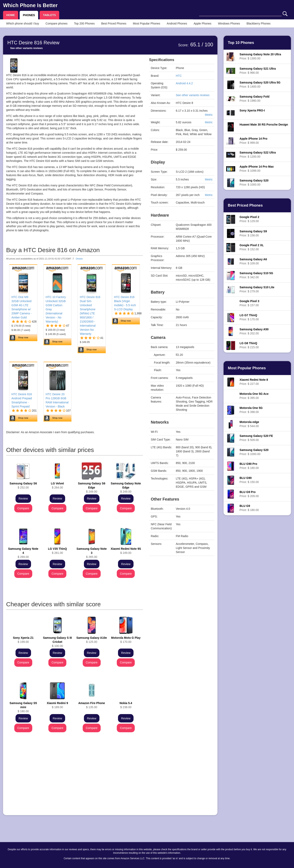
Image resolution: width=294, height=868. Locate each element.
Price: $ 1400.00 (260, 85)
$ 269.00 (23, 553)
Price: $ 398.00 (251, 410)
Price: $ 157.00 (249, 303)
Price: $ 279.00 (257, 289)
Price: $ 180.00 (249, 466)
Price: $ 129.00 (249, 219)
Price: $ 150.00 (249, 480)
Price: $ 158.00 (253, 233)
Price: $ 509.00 (256, 438)
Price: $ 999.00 (253, 141)
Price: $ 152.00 (252, 247)
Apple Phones (202, 23)
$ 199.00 (23, 640)
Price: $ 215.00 (249, 345)
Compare (23, 508)
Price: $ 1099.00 (257, 169)
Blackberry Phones (259, 23)
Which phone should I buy (23, 23)
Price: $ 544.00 (249, 424)
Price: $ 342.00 (256, 275)
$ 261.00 (57, 551)
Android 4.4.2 (184, 83)
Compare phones (56, 23)
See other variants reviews (26, 48)
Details (79, 259)
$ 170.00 (126, 640)
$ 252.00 (23, 485)
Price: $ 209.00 (249, 494)
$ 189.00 (57, 705)
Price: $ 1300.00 (260, 56)
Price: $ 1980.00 (254, 99)
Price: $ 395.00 (254, 396)
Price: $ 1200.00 (258, 155)
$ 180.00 (23, 707)
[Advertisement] (75, 783)
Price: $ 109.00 (253, 261)
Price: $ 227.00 (254, 382)
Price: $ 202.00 (254, 331)
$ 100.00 (57, 642)
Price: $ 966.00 (258, 71)
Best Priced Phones (114, 23)
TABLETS (49, 15)
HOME (11, 15)
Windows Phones (229, 23)
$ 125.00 (92, 640)
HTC (179, 76)
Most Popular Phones (147, 23)
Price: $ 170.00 (249, 317)
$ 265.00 (92, 553)
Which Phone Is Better (30, 5)
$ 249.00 (92, 487)
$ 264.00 (57, 485)
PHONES (29, 15)
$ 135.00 (92, 705)
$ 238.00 (126, 705)
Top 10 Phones (241, 43)
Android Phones (177, 23)
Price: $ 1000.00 (254, 183)
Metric (209, 115)
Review (23, 499)
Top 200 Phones (84, 23)
